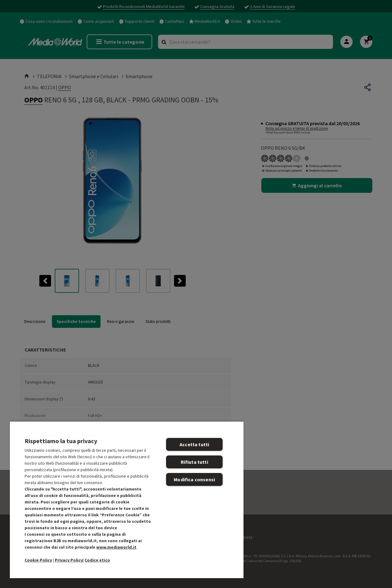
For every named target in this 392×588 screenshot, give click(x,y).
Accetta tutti (194, 444)
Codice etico (97, 560)
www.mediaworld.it (116, 547)
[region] (127, 500)
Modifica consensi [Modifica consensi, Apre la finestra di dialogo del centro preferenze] (194, 479)
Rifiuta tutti (194, 462)
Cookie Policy (38, 560)
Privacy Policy (69, 560)
